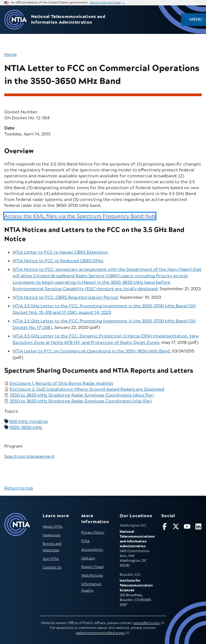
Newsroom (52, 535)
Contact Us (52, 567)
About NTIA (52, 527)
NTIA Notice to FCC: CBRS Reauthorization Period (65, 297)
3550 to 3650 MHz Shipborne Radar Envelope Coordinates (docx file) (82, 395)
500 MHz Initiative (29, 422)
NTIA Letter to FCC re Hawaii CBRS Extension (60, 252)
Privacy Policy (93, 533)
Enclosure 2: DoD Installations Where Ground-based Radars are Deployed (87, 389)
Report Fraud (92, 567)
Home (11, 55)
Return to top (19, 488)
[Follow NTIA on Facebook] (165, 528)
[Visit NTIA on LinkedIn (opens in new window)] (198, 531)
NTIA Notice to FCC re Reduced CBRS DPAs (58, 261)
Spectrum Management (30, 456)
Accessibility (92, 550)
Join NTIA (51, 559)
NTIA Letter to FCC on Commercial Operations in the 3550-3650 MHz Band (91, 351)
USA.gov (88, 558)
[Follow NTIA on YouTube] (187, 528)
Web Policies (92, 575)
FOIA (85, 541)
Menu (196, 20)
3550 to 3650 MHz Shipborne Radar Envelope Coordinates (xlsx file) (81, 401)
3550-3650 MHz (26, 427)
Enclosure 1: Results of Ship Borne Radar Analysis (61, 383)
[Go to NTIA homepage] (16, 20)
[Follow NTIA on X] (176, 528)
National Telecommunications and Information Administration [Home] (68, 20)
